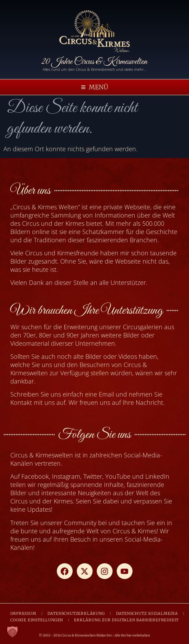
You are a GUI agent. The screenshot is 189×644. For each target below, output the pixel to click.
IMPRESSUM (23, 613)
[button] (95, 87)
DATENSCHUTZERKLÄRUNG (76, 613)
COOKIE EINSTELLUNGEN (37, 620)
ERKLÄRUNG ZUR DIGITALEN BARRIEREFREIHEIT (126, 620)
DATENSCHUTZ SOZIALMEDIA (147, 613)
